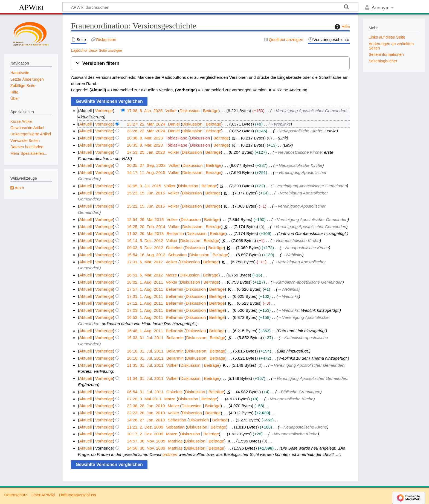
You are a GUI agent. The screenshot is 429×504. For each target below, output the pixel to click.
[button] (210, 63)
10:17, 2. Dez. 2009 (145, 434)
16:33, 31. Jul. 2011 (145, 338)
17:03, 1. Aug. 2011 (145, 310)
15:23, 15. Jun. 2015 (146, 193)
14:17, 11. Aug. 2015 (146, 172)
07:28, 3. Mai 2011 (144, 399)
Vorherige (104, 111)
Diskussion (189, 111)
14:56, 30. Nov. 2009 (146, 448)
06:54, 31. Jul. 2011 (145, 392)
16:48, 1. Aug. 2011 (145, 331)
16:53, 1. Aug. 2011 (145, 317)
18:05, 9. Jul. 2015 (144, 186)
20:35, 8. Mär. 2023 (145, 145)
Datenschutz (16, 495)
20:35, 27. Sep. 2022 (146, 165)
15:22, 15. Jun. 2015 (146, 206)
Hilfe (341, 27)
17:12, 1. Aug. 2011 (145, 303)
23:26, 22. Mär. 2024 (146, 131)
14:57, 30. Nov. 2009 (146, 441)
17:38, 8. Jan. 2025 (145, 111)
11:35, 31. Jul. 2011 (145, 365)
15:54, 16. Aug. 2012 (146, 255)
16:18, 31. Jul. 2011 (145, 351)
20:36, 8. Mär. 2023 (145, 138)
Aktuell (86, 124)
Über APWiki (43, 495)
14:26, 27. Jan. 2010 (146, 420)
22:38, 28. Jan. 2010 (146, 406)
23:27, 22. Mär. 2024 (146, 124)
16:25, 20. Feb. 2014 (146, 227)
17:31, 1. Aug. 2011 (145, 296)
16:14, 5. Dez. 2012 (145, 241)
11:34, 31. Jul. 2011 (145, 378)
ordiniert (170, 454)
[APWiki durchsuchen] (210, 7)
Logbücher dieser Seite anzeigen (96, 50)
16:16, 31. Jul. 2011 (145, 358)
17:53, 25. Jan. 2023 (146, 152)
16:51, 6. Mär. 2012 (145, 275)
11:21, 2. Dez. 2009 (145, 427)
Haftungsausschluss (77, 495)
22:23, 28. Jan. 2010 (146, 413)
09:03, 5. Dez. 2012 (145, 248)
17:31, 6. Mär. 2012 (145, 262)
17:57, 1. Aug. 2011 (145, 289)
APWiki (31, 7)
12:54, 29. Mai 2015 (145, 219)
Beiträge (211, 111)
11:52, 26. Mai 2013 (145, 233)
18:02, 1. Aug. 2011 (145, 282)
